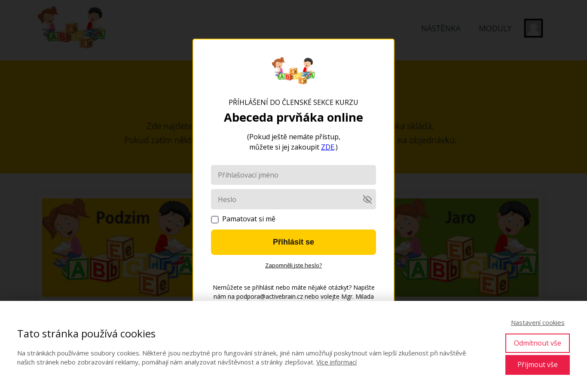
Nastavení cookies (538, 322)
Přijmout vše (538, 364)
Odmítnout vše (538, 343)
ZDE (328, 147)
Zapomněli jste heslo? (293, 265)
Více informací (336, 362)
